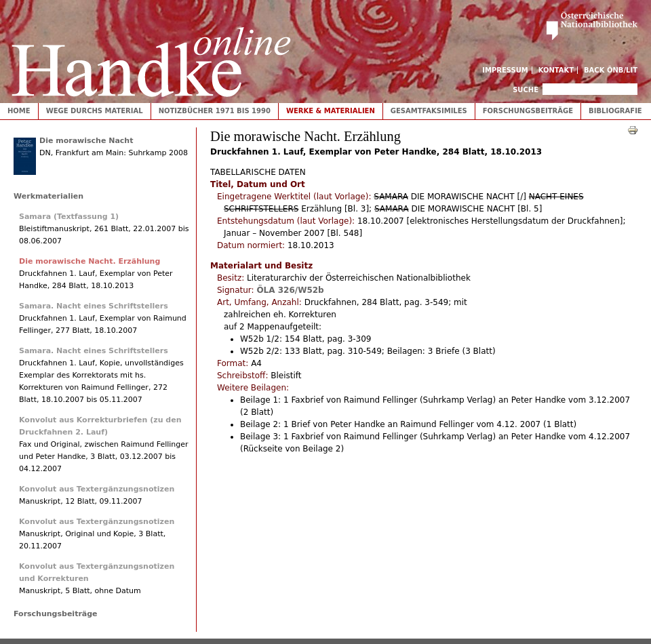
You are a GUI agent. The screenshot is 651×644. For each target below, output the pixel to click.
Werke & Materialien (331, 111)
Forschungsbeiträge (528, 111)
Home (19, 111)
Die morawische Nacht (86, 141)
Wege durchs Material (95, 111)
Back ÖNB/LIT (611, 70)
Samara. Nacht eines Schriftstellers (94, 306)
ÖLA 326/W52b (290, 290)
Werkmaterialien (48, 196)
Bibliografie (615, 111)
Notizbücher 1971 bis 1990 (215, 111)
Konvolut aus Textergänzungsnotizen (97, 489)
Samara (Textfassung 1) (69, 217)
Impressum (505, 70)
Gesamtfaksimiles (429, 111)
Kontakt (556, 70)
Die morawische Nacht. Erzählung (90, 261)
